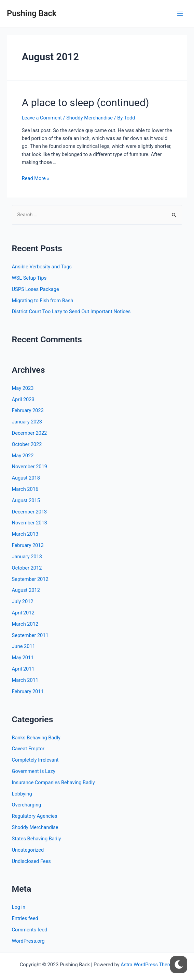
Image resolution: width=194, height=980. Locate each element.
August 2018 (26, 478)
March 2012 (25, 624)
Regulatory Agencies (35, 816)
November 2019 (30, 467)
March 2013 (25, 534)
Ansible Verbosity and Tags (42, 267)
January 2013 (27, 557)
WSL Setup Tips (29, 278)
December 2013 (30, 512)
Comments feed (30, 930)
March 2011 (25, 680)
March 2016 (25, 489)
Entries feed (25, 918)
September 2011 (30, 635)
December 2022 (30, 433)
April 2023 (23, 399)
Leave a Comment (42, 118)
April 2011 (23, 669)
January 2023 (27, 422)
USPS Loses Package (36, 289)
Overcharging (27, 805)
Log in (19, 907)
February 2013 (28, 545)
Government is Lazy (34, 771)
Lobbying (22, 794)
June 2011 (24, 646)
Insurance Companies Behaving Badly (53, 782)
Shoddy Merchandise (89, 118)
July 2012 (23, 601)
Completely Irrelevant (35, 760)
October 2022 (27, 444)
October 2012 (27, 568)
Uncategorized (28, 850)
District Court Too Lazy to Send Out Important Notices (71, 311)
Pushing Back (32, 13)
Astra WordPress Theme (147, 965)
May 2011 (23, 658)
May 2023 (23, 388)
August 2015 (26, 500)
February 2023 (28, 410)
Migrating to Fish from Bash (43, 301)
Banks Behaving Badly (36, 738)
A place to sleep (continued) (86, 103)
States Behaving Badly (37, 839)
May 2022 (23, 456)
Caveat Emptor (28, 749)
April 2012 (23, 613)
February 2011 (28, 691)
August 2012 (26, 590)
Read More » (36, 178)
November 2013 (30, 523)
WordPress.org (28, 941)
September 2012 (30, 579)
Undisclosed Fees (31, 861)
